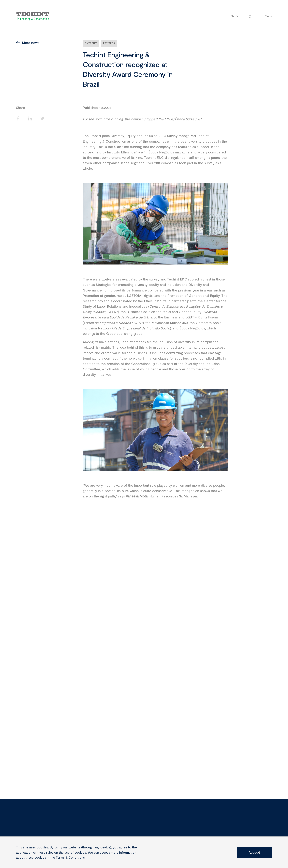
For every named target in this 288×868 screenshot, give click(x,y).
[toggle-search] (250, 16)
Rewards (109, 43)
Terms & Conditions (70, 857)
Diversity (91, 43)
